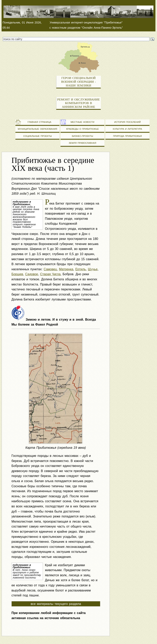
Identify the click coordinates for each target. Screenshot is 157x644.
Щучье (93, 269)
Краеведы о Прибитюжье (82, 129)
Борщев (17, 274)
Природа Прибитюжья (127, 136)
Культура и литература (128, 129)
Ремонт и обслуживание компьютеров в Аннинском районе (78, 103)
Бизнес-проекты (82, 136)
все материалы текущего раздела (56, 604)
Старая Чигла (50, 274)
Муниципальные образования (37, 129)
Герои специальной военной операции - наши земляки (78, 82)
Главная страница (37, 122)
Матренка (66, 269)
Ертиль (81, 269)
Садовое (32, 274)
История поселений (127, 122)
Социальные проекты (37, 136)
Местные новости (82, 122)
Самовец (50, 269)
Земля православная (82, 143)
